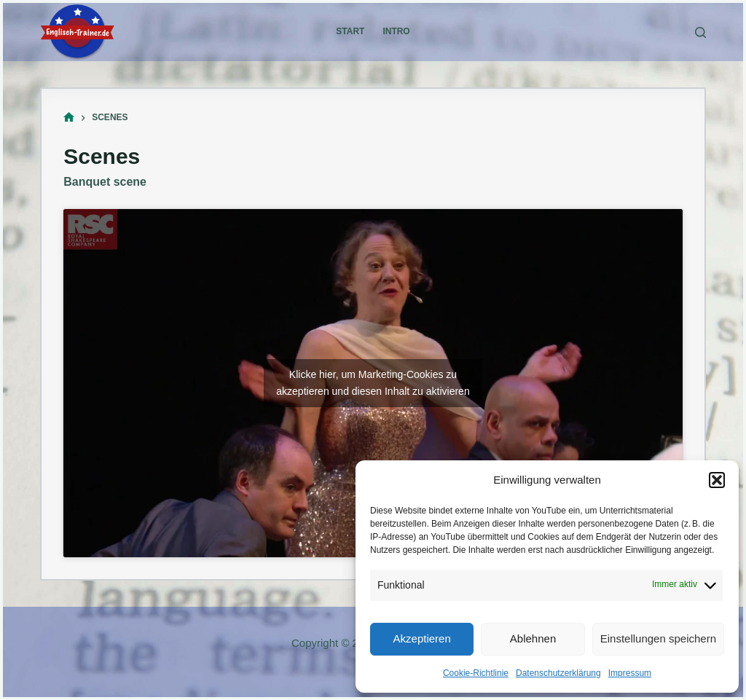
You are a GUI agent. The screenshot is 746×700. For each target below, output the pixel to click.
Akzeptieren (422, 638)
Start (350, 31)
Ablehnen (533, 638)
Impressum (630, 673)
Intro (396, 31)
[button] (717, 480)
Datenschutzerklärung (558, 673)
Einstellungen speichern (658, 638)
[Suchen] (700, 32)
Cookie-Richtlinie (476, 673)
